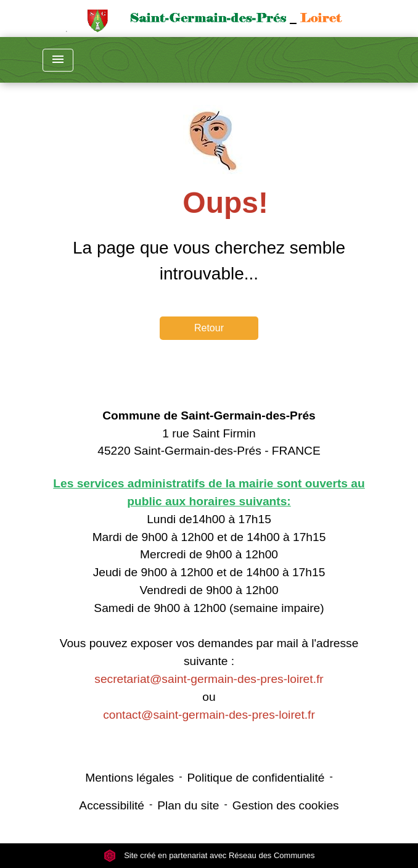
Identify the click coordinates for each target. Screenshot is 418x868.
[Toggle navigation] (58, 60)
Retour (209, 328)
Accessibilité (112, 805)
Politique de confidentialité (256, 778)
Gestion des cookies (286, 805)
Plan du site (188, 805)
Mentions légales (129, 778)
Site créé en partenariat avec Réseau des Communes (209, 855)
